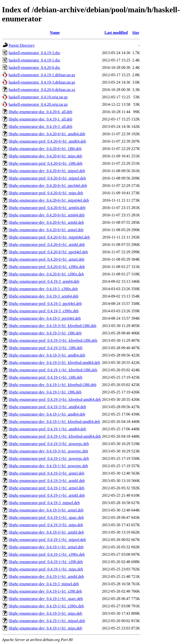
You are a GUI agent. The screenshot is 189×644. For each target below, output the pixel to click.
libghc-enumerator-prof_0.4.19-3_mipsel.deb (44, 503)
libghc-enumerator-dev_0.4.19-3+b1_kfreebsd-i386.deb (53, 326)
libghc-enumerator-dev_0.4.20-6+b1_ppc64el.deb (48, 186)
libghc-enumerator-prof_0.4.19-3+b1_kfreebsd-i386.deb (53, 340)
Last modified (116, 33)
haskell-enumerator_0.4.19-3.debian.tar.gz (42, 82)
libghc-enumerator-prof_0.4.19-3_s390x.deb (44, 311)
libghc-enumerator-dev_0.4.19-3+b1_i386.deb (45, 333)
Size (136, 33)
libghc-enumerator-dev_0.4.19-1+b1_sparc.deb (46, 599)
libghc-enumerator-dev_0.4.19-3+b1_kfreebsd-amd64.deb (54, 363)
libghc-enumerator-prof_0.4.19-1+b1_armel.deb (47, 488)
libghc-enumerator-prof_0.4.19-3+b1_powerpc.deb (49, 444)
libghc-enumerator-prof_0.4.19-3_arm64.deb (44, 281)
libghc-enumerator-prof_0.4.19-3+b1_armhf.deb (47, 481)
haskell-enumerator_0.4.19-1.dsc (34, 60)
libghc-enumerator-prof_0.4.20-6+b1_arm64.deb (47, 208)
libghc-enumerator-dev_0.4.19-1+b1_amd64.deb (47, 414)
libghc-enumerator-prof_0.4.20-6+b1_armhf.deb (47, 245)
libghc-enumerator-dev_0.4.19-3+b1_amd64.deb (47, 355)
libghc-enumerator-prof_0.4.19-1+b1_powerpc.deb (49, 458)
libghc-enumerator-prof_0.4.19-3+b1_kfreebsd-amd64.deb (55, 399)
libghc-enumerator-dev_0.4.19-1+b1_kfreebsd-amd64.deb (54, 422)
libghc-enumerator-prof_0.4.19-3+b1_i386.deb (46, 348)
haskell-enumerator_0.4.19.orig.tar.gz (38, 97)
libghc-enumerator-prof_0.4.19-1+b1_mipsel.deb (47, 540)
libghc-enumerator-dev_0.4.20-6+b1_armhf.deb (46, 222)
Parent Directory (22, 45)
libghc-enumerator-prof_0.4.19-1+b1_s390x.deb (47, 554)
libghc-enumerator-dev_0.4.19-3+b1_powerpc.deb (48, 451)
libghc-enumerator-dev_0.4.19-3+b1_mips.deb (45, 613)
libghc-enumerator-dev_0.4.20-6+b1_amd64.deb (47, 134)
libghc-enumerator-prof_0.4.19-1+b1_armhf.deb (47, 495)
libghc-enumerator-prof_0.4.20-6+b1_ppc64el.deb (48, 252)
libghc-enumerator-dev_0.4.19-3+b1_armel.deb (46, 510)
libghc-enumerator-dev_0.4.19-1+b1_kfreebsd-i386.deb (53, 385)
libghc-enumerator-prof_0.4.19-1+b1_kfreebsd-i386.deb (53, 370)
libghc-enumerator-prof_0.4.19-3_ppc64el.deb (45, 304)
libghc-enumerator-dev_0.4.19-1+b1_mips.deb (45, 628)
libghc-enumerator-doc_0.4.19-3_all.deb (40, 127)
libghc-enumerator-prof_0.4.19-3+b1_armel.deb (47, 473)
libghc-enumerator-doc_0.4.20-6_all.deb (40, 112)
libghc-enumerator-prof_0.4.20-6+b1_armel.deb (47, 259)
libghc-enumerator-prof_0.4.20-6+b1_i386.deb (46, 163)
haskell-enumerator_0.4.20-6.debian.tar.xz (42, 90)
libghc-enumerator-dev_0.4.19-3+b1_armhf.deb (46, 532)
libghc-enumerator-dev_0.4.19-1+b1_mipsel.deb (47, 621)
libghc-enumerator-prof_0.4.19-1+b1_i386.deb (46, 377)
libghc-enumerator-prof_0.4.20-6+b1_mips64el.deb (49, 237)
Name (55, 33)
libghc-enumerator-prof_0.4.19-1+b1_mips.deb (46, 569)
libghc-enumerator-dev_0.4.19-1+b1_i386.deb (45, 392)
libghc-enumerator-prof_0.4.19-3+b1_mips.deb (46, 525)
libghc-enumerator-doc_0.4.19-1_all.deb (40, 119)
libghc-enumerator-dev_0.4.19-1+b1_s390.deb (45, 591)
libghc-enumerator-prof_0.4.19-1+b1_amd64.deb (47, 429)
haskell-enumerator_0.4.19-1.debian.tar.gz (42, 75)
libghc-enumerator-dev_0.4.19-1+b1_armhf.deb (46, 577)
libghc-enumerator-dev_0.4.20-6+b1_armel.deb (46, 230)
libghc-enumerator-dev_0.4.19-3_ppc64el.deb (45, 318)
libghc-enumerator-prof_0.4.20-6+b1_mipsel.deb (47, 178)
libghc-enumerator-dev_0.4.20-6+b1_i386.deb (45, 149)
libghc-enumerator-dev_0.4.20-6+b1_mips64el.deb (49, 200)
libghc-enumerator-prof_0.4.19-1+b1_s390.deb (46, 562)
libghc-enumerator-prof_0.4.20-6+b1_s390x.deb (47, 267)
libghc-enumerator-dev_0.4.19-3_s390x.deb (43, 289)
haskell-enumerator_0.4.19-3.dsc (34, 53)
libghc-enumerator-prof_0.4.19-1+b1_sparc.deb (46, 517)
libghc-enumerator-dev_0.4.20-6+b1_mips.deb (45, 156)
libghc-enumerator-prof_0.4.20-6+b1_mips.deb (46, 193)
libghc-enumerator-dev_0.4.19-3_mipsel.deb (44, 584)
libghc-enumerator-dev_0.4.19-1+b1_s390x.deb (46, 606)
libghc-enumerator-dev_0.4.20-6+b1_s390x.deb (46, 274)
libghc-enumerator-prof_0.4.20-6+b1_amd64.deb (47, 141)
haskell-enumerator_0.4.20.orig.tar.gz (38, 104)
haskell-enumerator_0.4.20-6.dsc (34, 67)
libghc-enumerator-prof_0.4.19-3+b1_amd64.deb (47, 407)
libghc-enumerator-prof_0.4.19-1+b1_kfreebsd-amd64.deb (55, 436)
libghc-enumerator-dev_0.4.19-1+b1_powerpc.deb (48, 466)
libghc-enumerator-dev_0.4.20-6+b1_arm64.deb (47, 215)
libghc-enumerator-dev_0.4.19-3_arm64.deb (44, 296)
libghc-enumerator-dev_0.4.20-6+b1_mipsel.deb (47, 171)
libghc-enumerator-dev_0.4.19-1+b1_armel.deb (46, 547)
